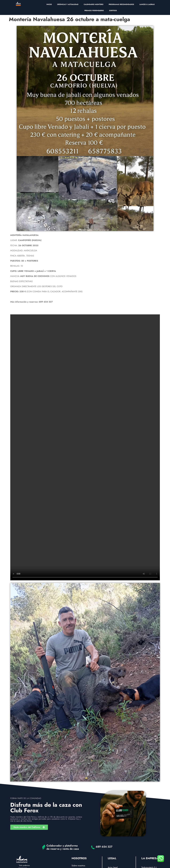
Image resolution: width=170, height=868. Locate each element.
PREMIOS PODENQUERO (94, 11)
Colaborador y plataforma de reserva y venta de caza (63, 847)
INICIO (49, 4)
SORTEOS (113, 11)
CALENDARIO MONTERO (94, 4)
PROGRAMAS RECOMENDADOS (121, 4)
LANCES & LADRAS (147, 4)
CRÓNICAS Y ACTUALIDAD (68, 4)
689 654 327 (104, 847)
